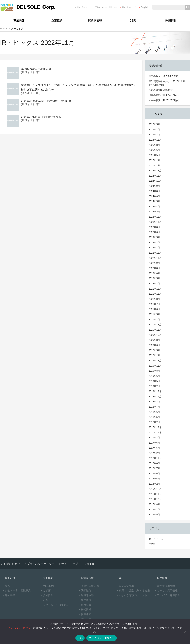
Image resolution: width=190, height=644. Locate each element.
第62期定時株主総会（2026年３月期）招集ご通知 (167, 83)
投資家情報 (95, 20)
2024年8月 (154, 191)
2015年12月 (155, 489)
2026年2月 (154, 135)
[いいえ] (185, 632)
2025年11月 (155, 140)
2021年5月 (154, 314)
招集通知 (84, 614)
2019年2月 (154, 386)
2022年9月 (154, 263)
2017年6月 (154, 443)
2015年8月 (154, 504)
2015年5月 (154, 515)
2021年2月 (154, 320)
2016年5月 (154, 479)
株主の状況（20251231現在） (165, 100)
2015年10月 (155, 499)
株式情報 (84, 610)
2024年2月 (154, 212)
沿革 (44, 600)
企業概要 (57, 20)
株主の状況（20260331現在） (165, 76)
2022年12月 (155, 253)
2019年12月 (155, 361)
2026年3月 (154, 130)
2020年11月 (155, 330)
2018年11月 (155, 397)
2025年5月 (154, 155)
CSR (133, 20)
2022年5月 (154, 278)
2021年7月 (154, 304)
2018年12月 (155, 391)
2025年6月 (154, 150)
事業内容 (19, 20)
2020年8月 (154, 340)
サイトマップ (127, 7)
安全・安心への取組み (54, 605)
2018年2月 (154, 422)
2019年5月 (154, 381)
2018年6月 (154, 412)
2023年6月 (154, 232)
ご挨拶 (45, 591)
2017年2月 (154, 453)
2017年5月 (154, 448)
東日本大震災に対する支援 (133, 591)
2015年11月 (155, 494)
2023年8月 (154, 227)
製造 (6, 586)
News (152, 544)
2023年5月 (154, 237)
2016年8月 (154, 463)
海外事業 (8, 595)
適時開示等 (86, 595)
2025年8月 (154, 145)
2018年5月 (154, 417)
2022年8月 (154, 268)
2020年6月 (154, 345)
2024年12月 (155, 171)
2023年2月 (154, 243)
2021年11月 (155, 294)
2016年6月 (154, 474)
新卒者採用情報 (164, 586)
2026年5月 (154, 124)
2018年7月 (154, 407)
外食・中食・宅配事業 (16, 591)
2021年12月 (155, 289)
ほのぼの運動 (125, 586)
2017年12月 (155, 427)
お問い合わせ (80, 7)
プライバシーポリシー (104, 7)
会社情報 (46, 595)
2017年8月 (154, 438)
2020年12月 (155, 325)
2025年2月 (154, 160)
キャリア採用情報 (166, 591)
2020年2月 (154, 355)
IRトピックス (156, 539)
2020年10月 (155, 335)
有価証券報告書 (88, 586)
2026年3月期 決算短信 (161, 90)
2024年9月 (154, 186)
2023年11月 (155, 222)
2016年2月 (154, 484)
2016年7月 (154, 468)
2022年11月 (155, 258)
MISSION (47, 586)
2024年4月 (154, 207)
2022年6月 (154, 273)
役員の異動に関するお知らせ (164, 95)
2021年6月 (154, 309)
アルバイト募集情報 (167, 595)
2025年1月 (154, 165)
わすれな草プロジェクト (131, 595)
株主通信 (84, 600)
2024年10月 (155, 181)
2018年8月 (154, 402)
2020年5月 (154, 350)
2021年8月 (154, 299)
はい (80, 638)
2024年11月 (155, 176)
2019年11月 (155, 366)
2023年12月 (155, 217)
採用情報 (171, 20)
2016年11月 (155, 458)
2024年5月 (154, 201)
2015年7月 (154, 510)
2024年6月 (154, 196)
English (143, 7)
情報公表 (84, 605)
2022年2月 (154, 284)
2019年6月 (154, 376)
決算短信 (84, 591)
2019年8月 (154, 371)
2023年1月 (154, 248)
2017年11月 (155, 432)
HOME (4, 29)
